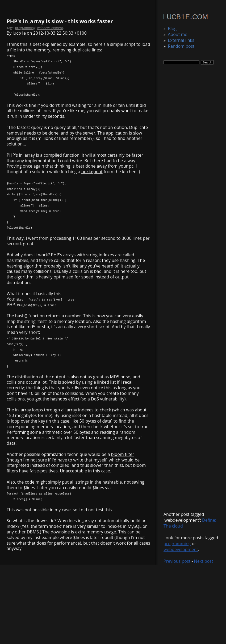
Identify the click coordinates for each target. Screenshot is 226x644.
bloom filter (123, 454)
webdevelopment (181, 549)
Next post (204, 561)
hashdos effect (65, 399)
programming (177, 544)
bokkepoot (92, 172)
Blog (172, 29)
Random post (181, 46)
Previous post (177, 561)
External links (181, 40)
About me (177, 34)
